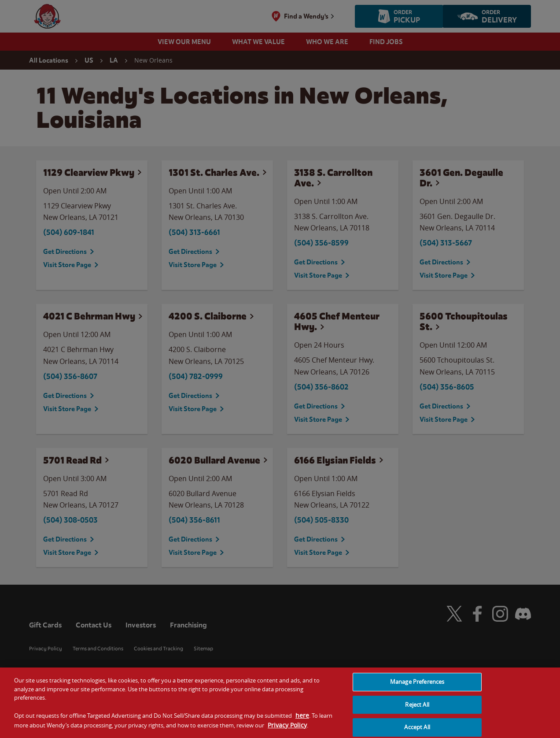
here (302, 721)
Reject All (417, 711)
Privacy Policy (287, 731)
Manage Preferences (417, 688)
